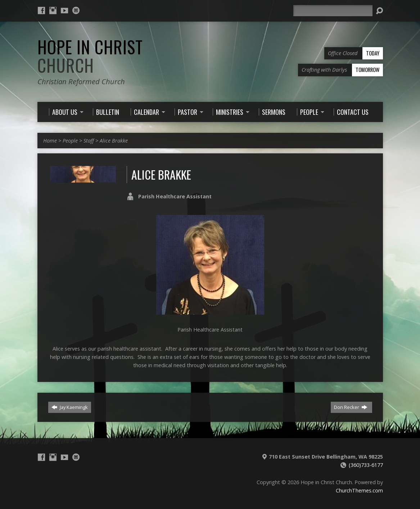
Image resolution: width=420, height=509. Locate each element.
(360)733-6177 (366, 465)
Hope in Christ (90, 56)
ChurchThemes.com (359, 490)
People (70, 141)
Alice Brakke (114, 141)
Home (50, 141)
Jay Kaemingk (70, 407)
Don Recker (351, 407)
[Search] (333, 11)
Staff (89, 141)
